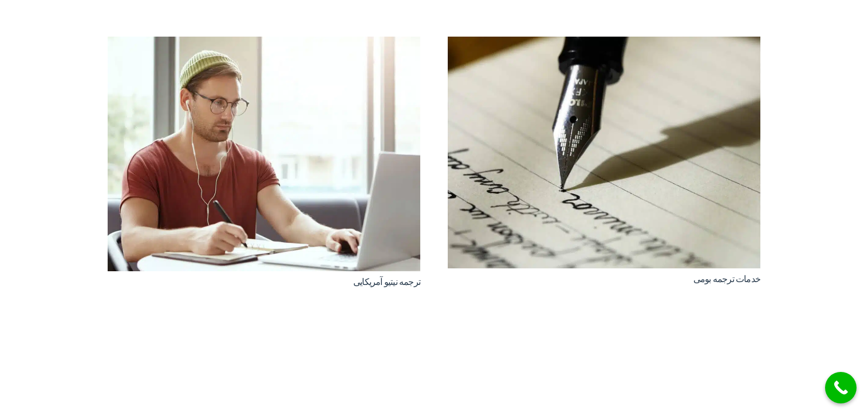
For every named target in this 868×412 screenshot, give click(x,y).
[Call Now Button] (841, 388)
